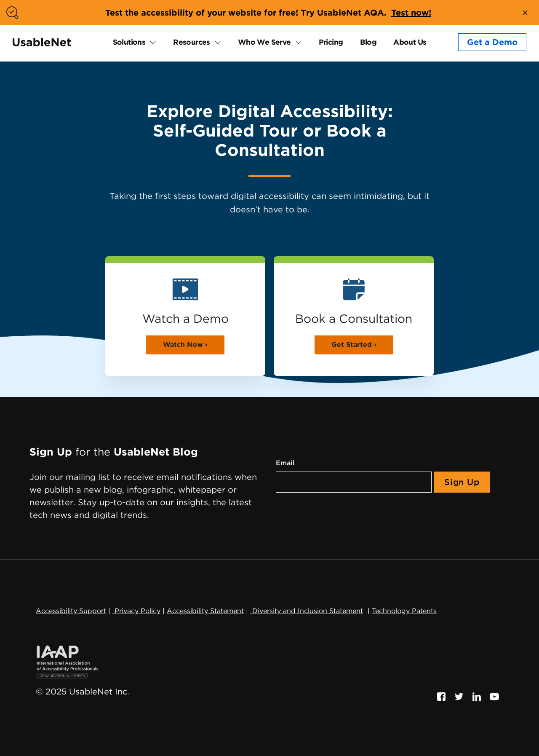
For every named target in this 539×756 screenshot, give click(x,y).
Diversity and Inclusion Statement (307, 611)
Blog (368, 42)
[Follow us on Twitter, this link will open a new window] (459, 696)
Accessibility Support (71, 611)
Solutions (129, 42)
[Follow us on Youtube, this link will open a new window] (494, 696)
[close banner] (525, 13)
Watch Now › (185, 344)
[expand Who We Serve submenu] (296, 42)
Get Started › (354, 344)
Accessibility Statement (205, 611)
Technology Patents (404, 611)
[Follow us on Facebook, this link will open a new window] (441, 696)
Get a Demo (492, 42)
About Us (410, 42)
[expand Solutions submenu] (151, 42)
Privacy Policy (136, 611)
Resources (192, 42)
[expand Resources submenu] (216, 42)
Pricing (331, 42)
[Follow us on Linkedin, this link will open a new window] (477, 696)
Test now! (411, 13)
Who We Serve (264, 42)
